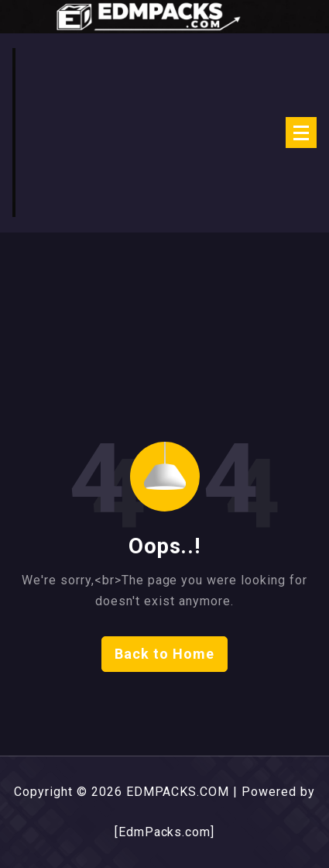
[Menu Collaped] (301, 133)
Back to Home (164, 654)
